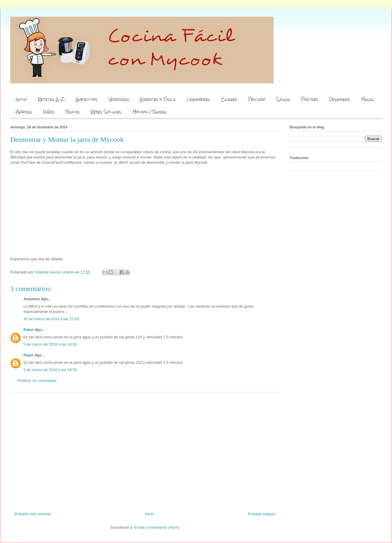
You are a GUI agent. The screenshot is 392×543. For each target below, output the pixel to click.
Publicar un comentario (37, 381)
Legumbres (198, 99)
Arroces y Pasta (158, 99)
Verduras (119, 99)
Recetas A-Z (51, 99)
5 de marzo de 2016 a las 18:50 (50, 344)
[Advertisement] (145, 450)
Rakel (29, 330)
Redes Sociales (106, 112)
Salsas (283, 99)
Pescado (257, 99)
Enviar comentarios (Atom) (157, 527)
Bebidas (24, 112)
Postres (310, 99)
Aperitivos (87, 99)
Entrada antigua (262, 514)
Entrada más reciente (33, 514)
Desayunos (340, 99)
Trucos (73, 112)
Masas (368, 99)
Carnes (229, 99)
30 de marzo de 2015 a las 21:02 (51, 319)
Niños (49, 112)
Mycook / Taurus (149, 112)
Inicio (21, 99)
